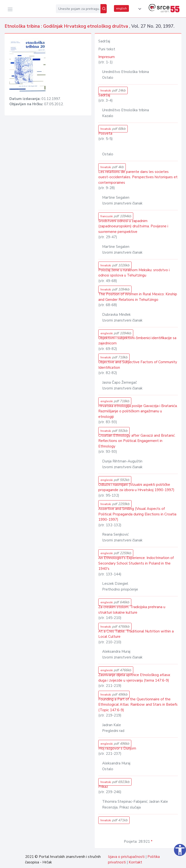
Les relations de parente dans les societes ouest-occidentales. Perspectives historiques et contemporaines (138, 177)
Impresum (106, 57)
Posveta (105, 133)
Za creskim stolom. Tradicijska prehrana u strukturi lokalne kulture (132, 610)
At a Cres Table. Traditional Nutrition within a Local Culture (136, 634)
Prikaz (103, 787)
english (121, 8)
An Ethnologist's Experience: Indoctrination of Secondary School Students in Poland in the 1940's (136, 563)
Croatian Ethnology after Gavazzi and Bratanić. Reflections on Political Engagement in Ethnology (137, 441)
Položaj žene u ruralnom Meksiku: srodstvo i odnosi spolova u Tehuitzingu (134, 273)
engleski (116, 333)
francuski (116, 216)
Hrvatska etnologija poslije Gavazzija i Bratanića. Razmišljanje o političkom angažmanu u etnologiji (138, 411)
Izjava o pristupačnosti (126, 857)
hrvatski (113, 90)
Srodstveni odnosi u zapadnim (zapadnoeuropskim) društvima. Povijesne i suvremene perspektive (133, 226)
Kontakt (135, 862)
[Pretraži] (104, 9)
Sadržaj (104, 95)
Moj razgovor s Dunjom (117, 748)
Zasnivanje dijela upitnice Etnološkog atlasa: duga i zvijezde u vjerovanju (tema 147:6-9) (134, 678)
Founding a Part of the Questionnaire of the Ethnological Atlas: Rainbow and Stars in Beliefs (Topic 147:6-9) (138, 705)
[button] (139, 9)
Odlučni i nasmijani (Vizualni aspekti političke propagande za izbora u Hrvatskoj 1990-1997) (136, 487)
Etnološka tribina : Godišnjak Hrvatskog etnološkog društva (67, 26)
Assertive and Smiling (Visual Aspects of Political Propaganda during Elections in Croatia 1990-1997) (137, 514)
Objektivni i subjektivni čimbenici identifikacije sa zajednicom (137, 341)
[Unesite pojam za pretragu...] (78, 9)
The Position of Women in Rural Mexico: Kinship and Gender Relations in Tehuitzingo (138, 297)
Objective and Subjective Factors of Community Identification (138, 365)
